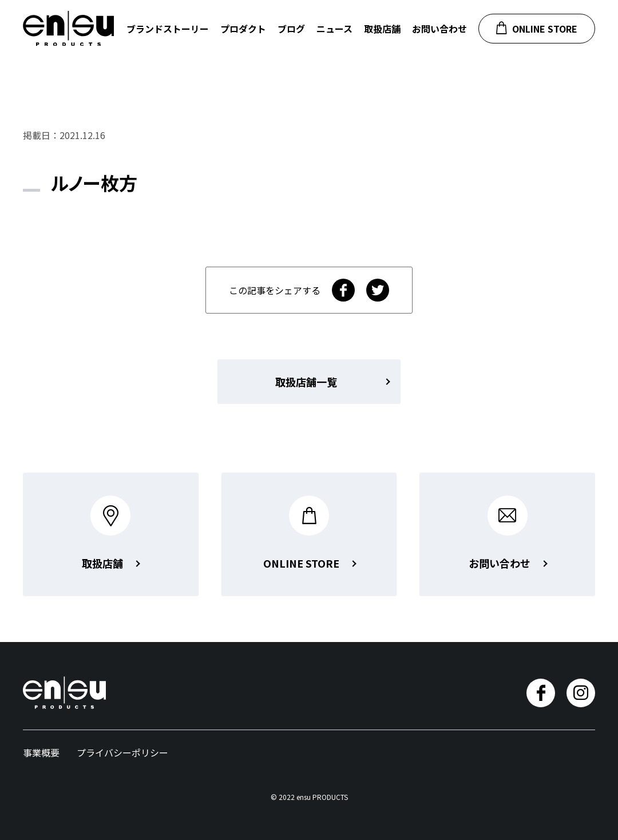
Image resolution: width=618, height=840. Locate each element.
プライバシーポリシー (122, 752)
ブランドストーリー (168, 29)
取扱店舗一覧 (306, 382)
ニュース (334, 29)
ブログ (291, 29)
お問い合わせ (439, 29)
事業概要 (41, 752)
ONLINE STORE (537, 28)
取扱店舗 (382, 29)
